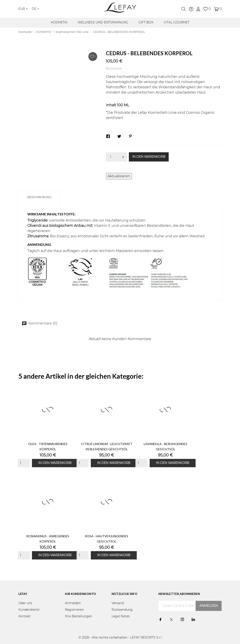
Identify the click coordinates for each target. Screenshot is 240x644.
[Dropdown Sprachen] (35, 9)
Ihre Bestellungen (79, 616)
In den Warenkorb (149, 157)
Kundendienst (29, 610)
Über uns (25, 603)
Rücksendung (122, 610)
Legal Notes (121, 616)
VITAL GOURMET (177, 23)
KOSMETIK (59, 23)
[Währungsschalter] (23, 9)
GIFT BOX (146, 23)
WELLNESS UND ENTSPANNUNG (103, 23)
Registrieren (74, 610)
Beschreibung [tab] (39, 197)
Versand (118, 603)
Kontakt (25, 616)
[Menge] (116, 157)
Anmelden (73, 603)
